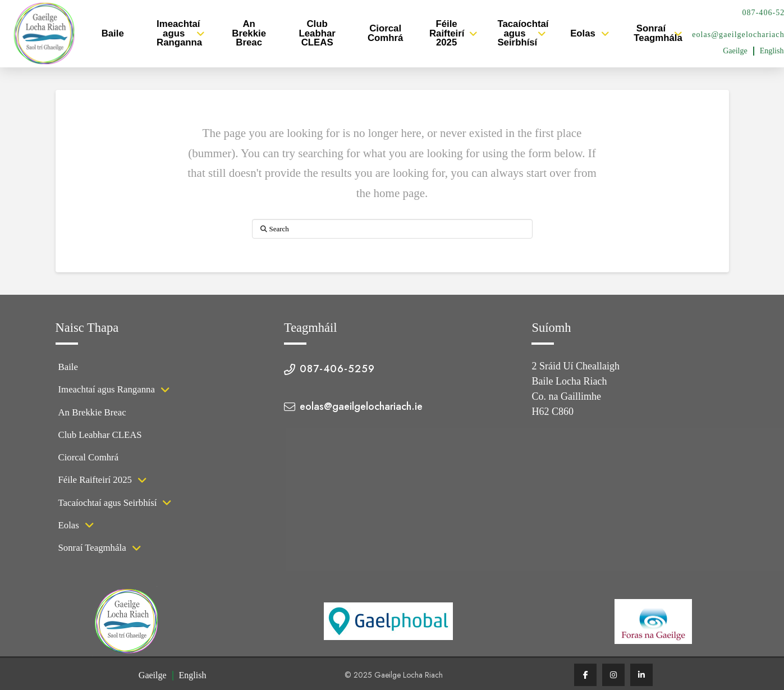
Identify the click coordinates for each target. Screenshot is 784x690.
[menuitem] (735, 51)
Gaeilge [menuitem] (735, 51)
